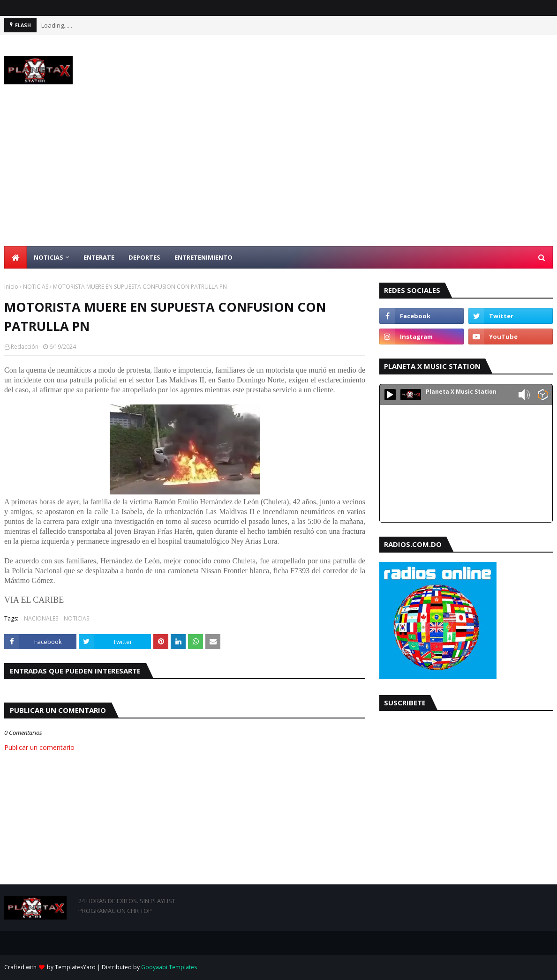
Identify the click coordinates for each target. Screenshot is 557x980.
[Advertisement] (278, 176)
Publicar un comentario (39, 747)
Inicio (11, 287)
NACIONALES (41, 618)
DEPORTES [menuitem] (144, 257)
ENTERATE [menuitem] (99, 257)
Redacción (25, 347)
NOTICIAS (36, 287)
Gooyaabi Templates (169, 967)
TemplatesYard (75, 967)
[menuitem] (15, 257)
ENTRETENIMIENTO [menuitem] (203, 257)
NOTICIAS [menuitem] (49, 257)
